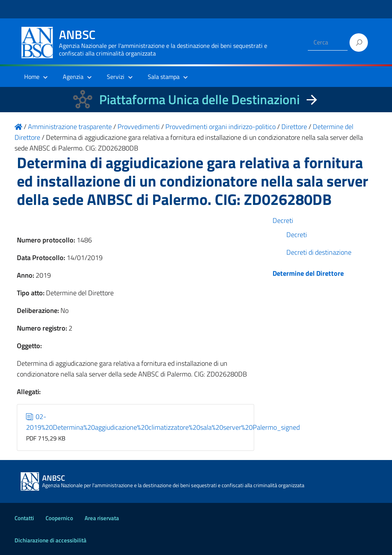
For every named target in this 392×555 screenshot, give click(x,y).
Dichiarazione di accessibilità (51, 540)
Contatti (24, 518)
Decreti (283, 220)
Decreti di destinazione (319, 252)
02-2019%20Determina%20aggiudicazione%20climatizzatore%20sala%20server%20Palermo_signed (163, 422)
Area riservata (102, 518)
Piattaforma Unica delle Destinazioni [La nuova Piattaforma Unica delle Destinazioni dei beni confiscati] (199, 99)
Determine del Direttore (308, 273)
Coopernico (59, 518)
